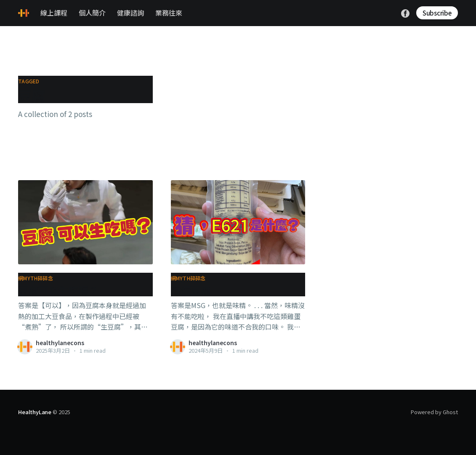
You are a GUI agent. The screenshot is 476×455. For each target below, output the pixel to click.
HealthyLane (35, 412)
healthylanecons (60, 343)
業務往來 (169, 13)
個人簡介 (92, 13)
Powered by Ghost (434, 412)
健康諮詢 (130, 13)
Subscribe (437, 13)
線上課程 (54, 13)
